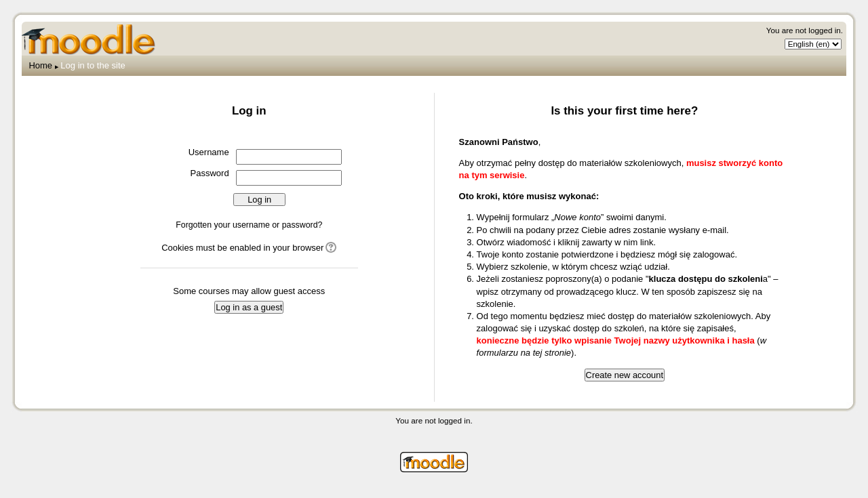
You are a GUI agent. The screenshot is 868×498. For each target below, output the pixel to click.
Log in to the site (93, 65)
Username (209, 152)
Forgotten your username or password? (249, 225)
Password (210, 173)
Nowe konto (577, 217)
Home (40, 65)
